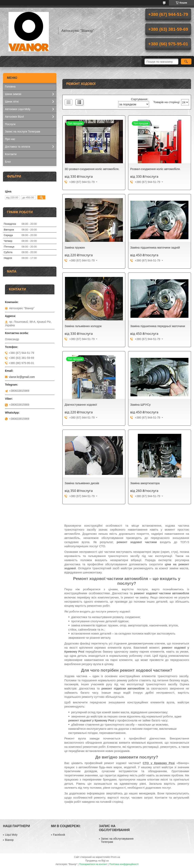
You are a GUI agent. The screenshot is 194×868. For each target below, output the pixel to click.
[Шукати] (186, 61)
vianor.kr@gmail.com (22, 377)
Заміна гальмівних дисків (82, 483)
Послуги (10, 124)
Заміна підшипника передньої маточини (158, 326)
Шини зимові (13, 94)
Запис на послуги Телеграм (23, 132)
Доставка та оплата (18, 147)
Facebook (59, 835)
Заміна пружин (75, 247)
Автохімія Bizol (14, 117)
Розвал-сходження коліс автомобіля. (155, 169)
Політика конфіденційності (124, 864)
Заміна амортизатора (145, 483)
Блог (8, 162)
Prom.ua (116, 857)
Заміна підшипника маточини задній (155, 247)
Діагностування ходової (81, 405)
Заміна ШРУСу (140, 405)
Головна (10, 86)
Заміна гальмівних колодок (83, 326)
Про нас (10, 139)
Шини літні (12, 102)
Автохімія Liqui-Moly (18, 109)
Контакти (11, 154)
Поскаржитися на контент (93, 864)
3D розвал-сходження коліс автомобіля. (92, 169)
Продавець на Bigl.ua (97, 861)
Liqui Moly (11, 835)
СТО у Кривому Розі (159, 763)
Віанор (9, 840)
